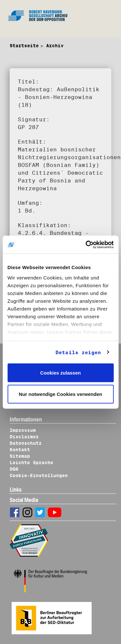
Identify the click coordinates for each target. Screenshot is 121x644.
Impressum (23, 430)
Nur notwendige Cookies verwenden (60, 394)
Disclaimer (24, 437)
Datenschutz (26, 443)
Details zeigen (78, 352)
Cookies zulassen (61, 373)
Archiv (55, 46)
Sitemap (20, 456)
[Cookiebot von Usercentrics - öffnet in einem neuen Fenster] (86, 245)
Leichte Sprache (31, 463)
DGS (14, 469)
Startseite (24, 46)
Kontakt (20, 450)
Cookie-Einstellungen (39, 475)
